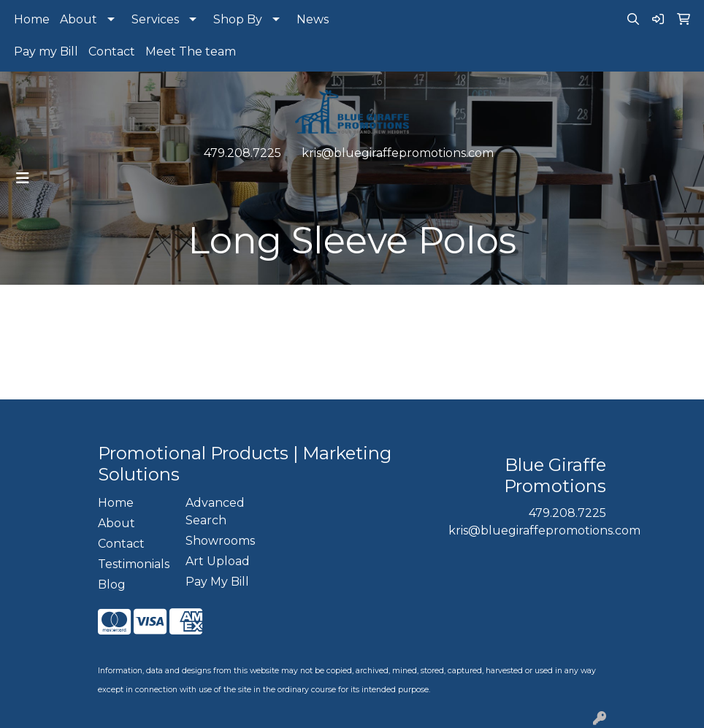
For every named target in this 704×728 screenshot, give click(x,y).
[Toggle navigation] (23, 178)
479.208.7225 (242, 153)
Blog (112, 585)
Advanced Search (215, 511)
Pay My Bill (217, 582)
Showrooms (220, 541)
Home (32, 19)
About (79, 19)
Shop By (238, 19)
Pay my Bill (46, 51)
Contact (112, 51)
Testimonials (133, 564)
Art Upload (218, 561)
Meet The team (191, 51)
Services (155, 19)
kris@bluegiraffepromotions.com (398, 153)
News (313, 19)
